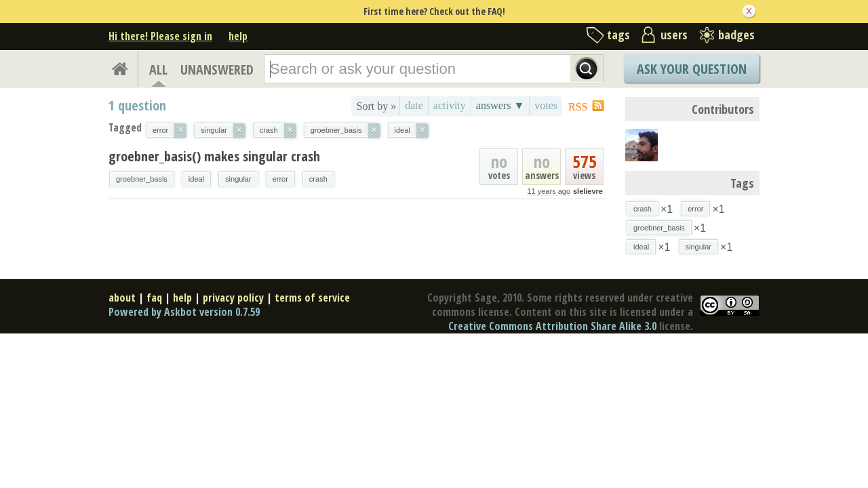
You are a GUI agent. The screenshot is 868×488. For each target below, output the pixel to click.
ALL (158, 69)
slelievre (588, 191)
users (674, 35)
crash (318, 179)
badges (736, 35)
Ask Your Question (692, 69)
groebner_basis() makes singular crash (214, 156)
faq (154, 298)
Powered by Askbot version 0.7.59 (184, 312)
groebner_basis (142, 179)
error (280, 179)
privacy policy (233, 298)
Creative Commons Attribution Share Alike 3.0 (552, 326)
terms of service (312, 298)
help (238, 36)
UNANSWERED (217, 69)
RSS (578, 107)
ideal (196, 179)
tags (618, 35)
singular (238, 179)
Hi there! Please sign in (160, 36)
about (122, 298)
